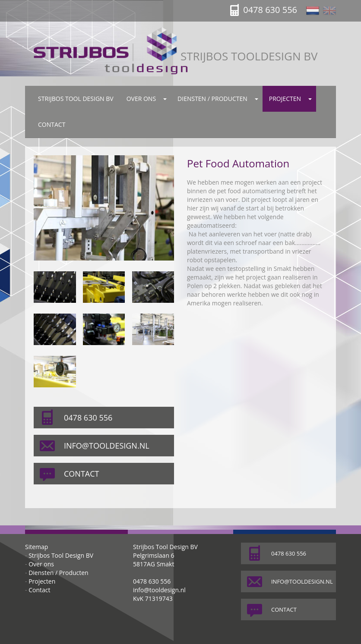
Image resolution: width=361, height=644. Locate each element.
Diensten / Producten (212, 99)
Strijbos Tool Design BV (76, 99)
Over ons (141, 99)
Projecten (285, 99)
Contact (52, 124)
